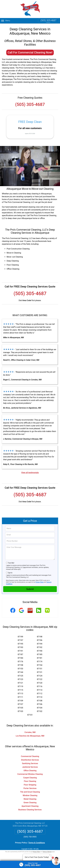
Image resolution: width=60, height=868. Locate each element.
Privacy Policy (40, 582)
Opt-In (10, 573)
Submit (30, 589)
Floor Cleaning (30, 781)
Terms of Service (47, 852)
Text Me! (11, 563)
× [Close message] (50, 855)
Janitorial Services (30, 767)
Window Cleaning (30, 795)
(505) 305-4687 (48, 20)
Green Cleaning (30, 803)
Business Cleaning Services (30, 810)
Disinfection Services (30, 760)
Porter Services (30, 788)
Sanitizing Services (30, 763)
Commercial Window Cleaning (30, 774)
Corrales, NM (30, 732)
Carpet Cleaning (30, 778)
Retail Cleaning (30, 799)
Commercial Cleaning (30, 756)
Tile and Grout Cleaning (30, 792)
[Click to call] (30, 864)
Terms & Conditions (37, 843)
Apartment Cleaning (30, 806)
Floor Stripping (30, 785)
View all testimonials (30, 473)
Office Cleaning (30, 771)
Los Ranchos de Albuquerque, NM (30, 736)
